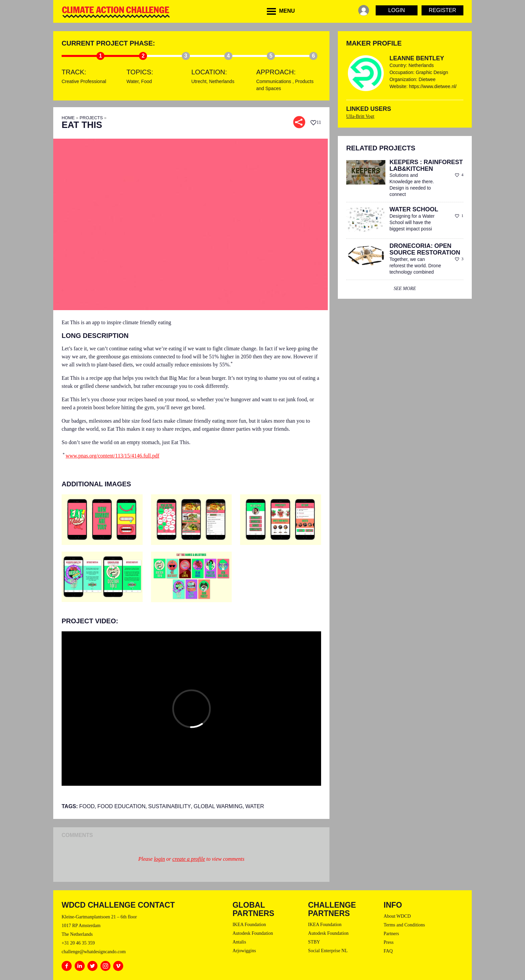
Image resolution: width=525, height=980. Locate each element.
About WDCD (397, 916)
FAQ (388, 951)
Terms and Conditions (404, 925)
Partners (391, 934)
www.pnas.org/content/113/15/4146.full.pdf (112, 456)
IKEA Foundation (249, 925)
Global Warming (218, 806)
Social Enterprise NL (328, 951)
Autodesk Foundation (253, 933)
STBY (314, 942)
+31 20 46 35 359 (78, 943)
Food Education (122, 806)
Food (147, 81)
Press (389, 942)
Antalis (239, 942)
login (160, 859)
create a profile (189, 859)
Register (443, 10)
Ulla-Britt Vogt (360, 116)
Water (133, 81)
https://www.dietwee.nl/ (433, 86)
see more (405, 289)
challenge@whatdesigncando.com (94, 952)
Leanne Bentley (417, 58)
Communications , (276, 81)
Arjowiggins (244, 951)
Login (397, 10)
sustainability (170, 806)
